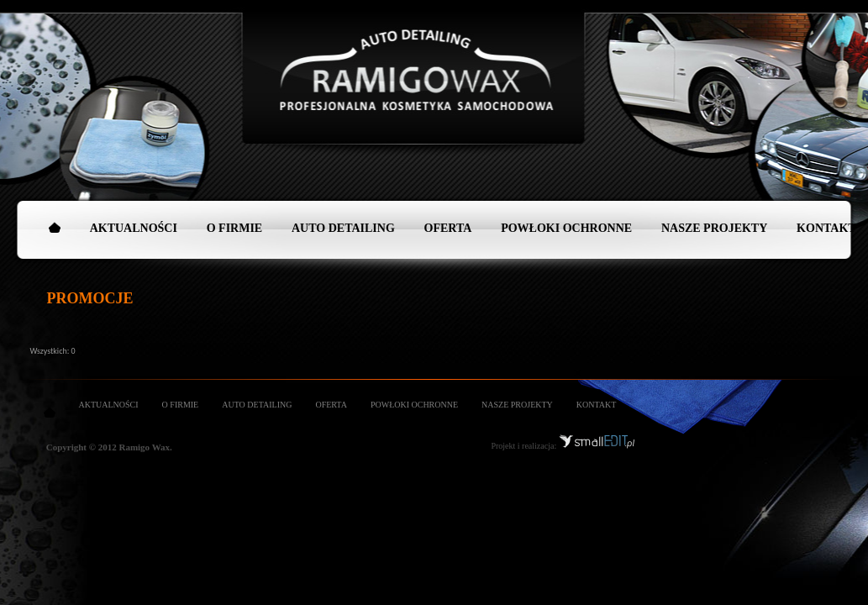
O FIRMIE (235, 228)
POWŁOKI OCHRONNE (566, 228)
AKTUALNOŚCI (134, 228)
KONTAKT (597, 405)
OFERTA (448, 228)
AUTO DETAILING (343, 228)
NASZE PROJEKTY (714, 228)
